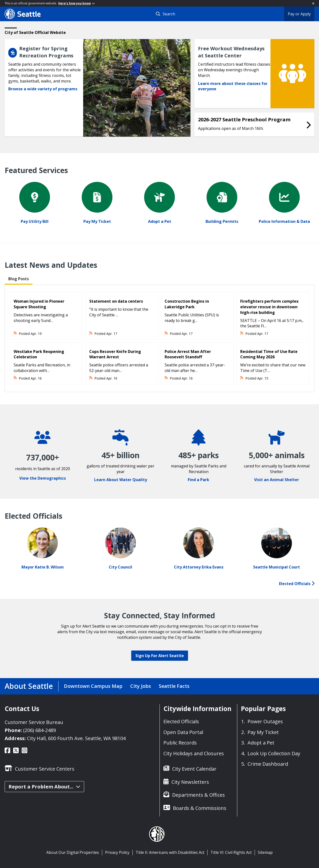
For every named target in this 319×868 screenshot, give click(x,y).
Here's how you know (77, 3)
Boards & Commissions (200, 808)
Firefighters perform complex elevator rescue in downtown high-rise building (269, 307)
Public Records (180, 743)
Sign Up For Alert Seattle (160, 656)
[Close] (313, 3)
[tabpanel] (159, 338)
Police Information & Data (284, 221)
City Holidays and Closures (194, 753)
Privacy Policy (117, 852)
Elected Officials (297, 584)
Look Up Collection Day (274, 753)
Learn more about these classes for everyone (233, 86)
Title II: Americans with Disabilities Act (170, 852)
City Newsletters (190, 782)
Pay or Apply (299, 14)
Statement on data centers (116, 301)
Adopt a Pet (160, 221)
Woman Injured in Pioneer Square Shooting (39, 304)
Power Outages (265, 721)
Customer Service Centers (45, 769)
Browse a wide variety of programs (43, 89)
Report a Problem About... (44, 787)
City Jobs (141, 686)
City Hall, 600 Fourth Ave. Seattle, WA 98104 (76, 738)
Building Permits (222, 221)
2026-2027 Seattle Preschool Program (244, 119)
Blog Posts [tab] (19, 279)
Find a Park (199, 480)
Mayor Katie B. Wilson (43, 567)
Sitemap (265, 852)
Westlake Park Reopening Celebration (39, 354)
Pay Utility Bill (35, 221)
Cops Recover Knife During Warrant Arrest (115, 354)
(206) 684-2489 (40, 730)
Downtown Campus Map (93, 686)
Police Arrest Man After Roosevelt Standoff (188, 354)
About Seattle (29, 686)
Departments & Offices (199, 795)
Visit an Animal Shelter (277, 480)
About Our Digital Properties (73, 852)
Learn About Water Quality (121, 480)
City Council (120, 567)
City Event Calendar (194, 769)
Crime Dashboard (268, 764)
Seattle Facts (174, 686)
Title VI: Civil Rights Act (231, 852)
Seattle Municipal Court (277, 567)
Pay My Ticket (97, 221)
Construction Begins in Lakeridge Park (187, 304)
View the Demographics (43, 478)
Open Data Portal (183, 732)
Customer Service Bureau (34, 722)
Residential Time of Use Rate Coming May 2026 (269, 354)
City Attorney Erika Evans (199, 567)
